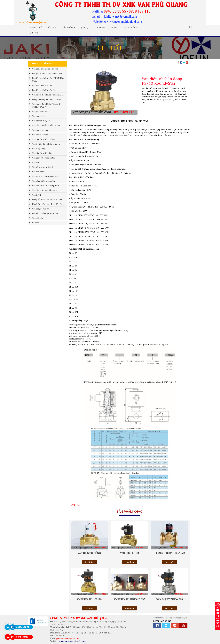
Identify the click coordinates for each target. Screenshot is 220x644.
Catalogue (99, 28)
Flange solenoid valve (170, 553)
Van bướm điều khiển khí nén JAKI (48, 95)
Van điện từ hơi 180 (89, 599)
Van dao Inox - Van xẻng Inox (46, 186)
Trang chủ (36, 28)
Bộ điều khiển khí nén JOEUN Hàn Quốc (48, 79)
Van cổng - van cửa (41, 209)
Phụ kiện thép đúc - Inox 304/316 (48, 204)
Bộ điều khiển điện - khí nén (45, 213)
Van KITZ (36, 195)
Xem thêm (89, 562)
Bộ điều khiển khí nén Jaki (44, 90)
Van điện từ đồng (89, 553)
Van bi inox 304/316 (41, 121)
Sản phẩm (69, 28)
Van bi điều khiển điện (42, 153)
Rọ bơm (36, 223)
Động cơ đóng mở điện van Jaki (46, 99)
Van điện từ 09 (129, 553)
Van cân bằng (38, 172)
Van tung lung (39, 149)
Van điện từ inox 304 (170, 599)
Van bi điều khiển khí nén (44, 139)
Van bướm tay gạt (40, 135)
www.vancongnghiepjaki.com (72, 641)
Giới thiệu (52, 28)
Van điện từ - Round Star (44, 158)
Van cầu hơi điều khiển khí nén (46, 125)
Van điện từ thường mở (129, 599)
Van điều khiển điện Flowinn (45, 69)
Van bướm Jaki (39, 116)
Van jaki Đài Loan (40, 111)
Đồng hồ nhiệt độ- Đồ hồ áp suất (47, 200)
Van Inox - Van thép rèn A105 (46, 176)
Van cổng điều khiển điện (44, 181)
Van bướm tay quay (41, 130)
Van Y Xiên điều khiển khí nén (46, 144)
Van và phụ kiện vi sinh (43, 167)
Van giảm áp (38, 218)
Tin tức (114, 28)
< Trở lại (75, 505)
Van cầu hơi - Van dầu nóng (45, 190)
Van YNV (36, 162)
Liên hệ (34, 33)
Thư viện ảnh (130, 28)
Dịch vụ (84, 28)
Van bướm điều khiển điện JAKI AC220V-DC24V (46, 105)
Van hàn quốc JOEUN (42, 86)
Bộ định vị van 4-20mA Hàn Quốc (47, 73)
